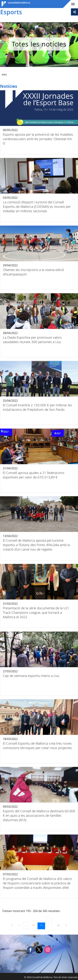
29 (59, 925)
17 (43, 925)
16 (34, 925)
